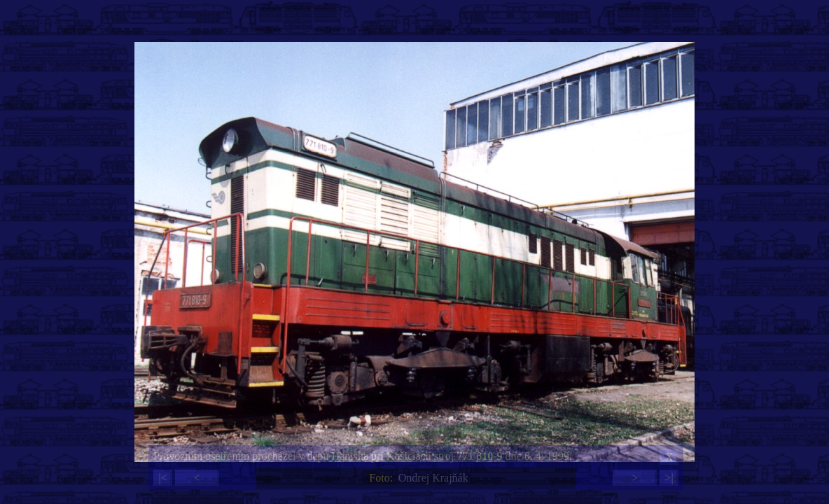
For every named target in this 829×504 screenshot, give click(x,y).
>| (669, 478)
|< (162, 478)
